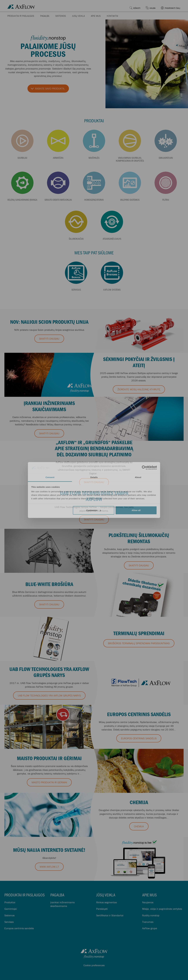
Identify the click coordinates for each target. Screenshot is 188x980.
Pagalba (45, 16)
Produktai (10, 902)
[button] (172, 6)
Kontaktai (112, 16)
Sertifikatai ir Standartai (110, 915)
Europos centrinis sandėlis (19, 928)
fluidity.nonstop (151, 915)
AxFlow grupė (150, 928)
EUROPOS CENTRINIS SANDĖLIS (139, 738)
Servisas (9, 922)
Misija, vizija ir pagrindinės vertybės (162, 909)
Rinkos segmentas (106, 902)
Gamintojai (11, 909)
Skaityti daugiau (49, 339)
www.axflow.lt (49, 867)
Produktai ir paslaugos (21, 16)
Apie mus (96, 16)
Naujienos (148, 902)
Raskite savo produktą (50, 89)
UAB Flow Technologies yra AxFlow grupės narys (49, 696)
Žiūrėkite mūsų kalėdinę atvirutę (139, 389)
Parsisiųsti (102, 909)
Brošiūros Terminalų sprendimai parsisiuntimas (139, 643)
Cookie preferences (94, 965)
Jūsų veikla (78, 16)
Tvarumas (148, 922)
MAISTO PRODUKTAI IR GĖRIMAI (49, 782)
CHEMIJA (139, 826)
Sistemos (61, 16)
